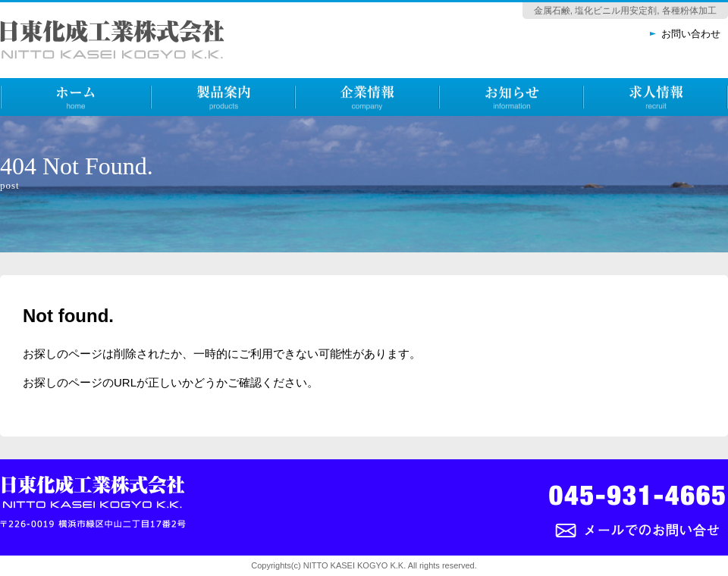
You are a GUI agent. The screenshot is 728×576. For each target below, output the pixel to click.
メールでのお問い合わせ (609, 554)
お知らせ (463, 128)
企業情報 (318, 128)
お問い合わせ (691, 34)
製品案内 (174, 128)
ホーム (17, 128)
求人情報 (607, 128)
